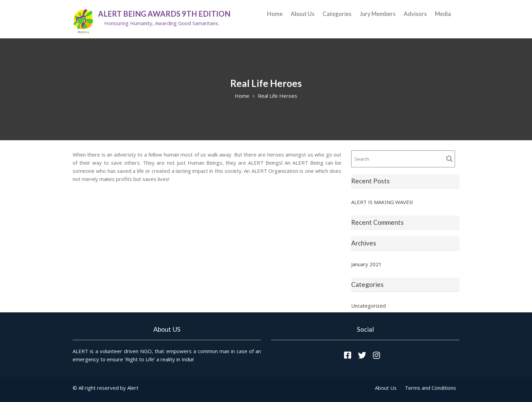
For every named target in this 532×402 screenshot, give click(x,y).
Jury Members (378, 14)
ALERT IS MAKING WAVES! (382, 202)
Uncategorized (368, 306)
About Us (303, 14)
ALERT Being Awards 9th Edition (164, 14)
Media (443, 14)
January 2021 (366, 264)
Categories (337, 14)
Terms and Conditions (430, 388)
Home (275, 14)
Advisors (415, 14)
